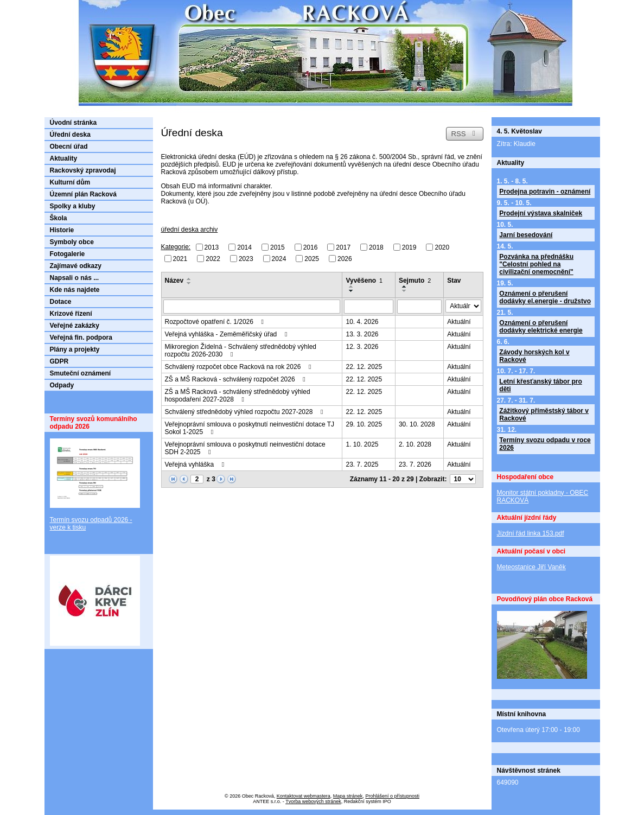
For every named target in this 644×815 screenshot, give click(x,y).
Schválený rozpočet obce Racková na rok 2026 (240, 367)
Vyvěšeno (364, 281)
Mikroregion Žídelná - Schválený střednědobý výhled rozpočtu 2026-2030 (241, 351)
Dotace (61, 302)
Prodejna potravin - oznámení (545, 192)
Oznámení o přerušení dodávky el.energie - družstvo (545, 297)
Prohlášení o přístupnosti (392, 796)
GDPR (59, 361)
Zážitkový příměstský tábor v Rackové (544, 415)
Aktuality (64, 158)
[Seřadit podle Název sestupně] (189, 283)
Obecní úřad (69, 147)
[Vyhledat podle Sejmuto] (419, 307)
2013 (212, 247)
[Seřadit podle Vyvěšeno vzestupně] (352, 286)
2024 (279, 258)
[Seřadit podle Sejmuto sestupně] (405, 291)
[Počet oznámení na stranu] (463, 479)
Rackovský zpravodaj (83, 170)
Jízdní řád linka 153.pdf (531, 533)
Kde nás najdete (75, 290)
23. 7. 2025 (362, 464)
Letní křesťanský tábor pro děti (540, 385)
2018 (376, 247)
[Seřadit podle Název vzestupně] (189, 279)
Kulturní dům (70, 182)
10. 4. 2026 (362, 322)
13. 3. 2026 (362, 334)
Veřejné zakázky (75, 326)
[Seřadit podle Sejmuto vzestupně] (405, 286)
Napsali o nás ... (75, 278)
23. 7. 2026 (415, 464)
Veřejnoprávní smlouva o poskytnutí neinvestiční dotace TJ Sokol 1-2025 (250, 428)
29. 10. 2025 (364, 424)
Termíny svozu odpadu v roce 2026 (545, 444)
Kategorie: (176, 247)
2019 (409, 247)
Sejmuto (415, 281)
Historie (62, 230)
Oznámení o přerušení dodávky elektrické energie (541, 327)
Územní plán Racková (83, 194)
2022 (213, 258)
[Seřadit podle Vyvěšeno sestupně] (352, 291)
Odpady (62, 385)
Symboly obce (72, 242)
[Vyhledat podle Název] (252, 307)
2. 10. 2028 (415, 444)
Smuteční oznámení (81, 373)
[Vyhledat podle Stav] (463, 306)
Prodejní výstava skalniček (541, 213)
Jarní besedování (526, 235)
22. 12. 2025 (364, 367)
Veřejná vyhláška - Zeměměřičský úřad (228, 334)
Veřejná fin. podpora (81, 338)
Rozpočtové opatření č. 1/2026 (216, 322)
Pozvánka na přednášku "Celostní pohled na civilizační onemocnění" (536, 264)
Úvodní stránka (74, 123)
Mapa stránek (348, 796)
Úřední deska (70, 135)
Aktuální (459, 322)
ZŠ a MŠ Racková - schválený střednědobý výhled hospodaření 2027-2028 (238, 396)
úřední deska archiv (190, 230)
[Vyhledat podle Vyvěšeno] (368, 307)
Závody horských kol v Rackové (534, 356)
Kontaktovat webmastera (304, 796)
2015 (278, 247)
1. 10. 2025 (362, 444)
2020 (442, 247)
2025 (312, 258)
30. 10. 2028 (417, 424)
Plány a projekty (75, 349)
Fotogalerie (68, 254)
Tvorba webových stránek (313, 801)
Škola (59, 218)
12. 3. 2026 (362, 347)
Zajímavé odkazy (76, 266)
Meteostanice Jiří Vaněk (531, 567)
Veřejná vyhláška (196, 464)
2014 (244, 247)
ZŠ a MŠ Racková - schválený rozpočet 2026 (237, 379)
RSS (464, 134)
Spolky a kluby (73, 206)
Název (174, 281)
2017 (343, 247)
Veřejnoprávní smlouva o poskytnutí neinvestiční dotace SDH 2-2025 (245, 448)
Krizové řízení (71, 314)
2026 (345, 258)
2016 (311, 247)
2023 (246, 258)
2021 (180, 258)
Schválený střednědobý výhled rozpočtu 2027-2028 (246, 412)
